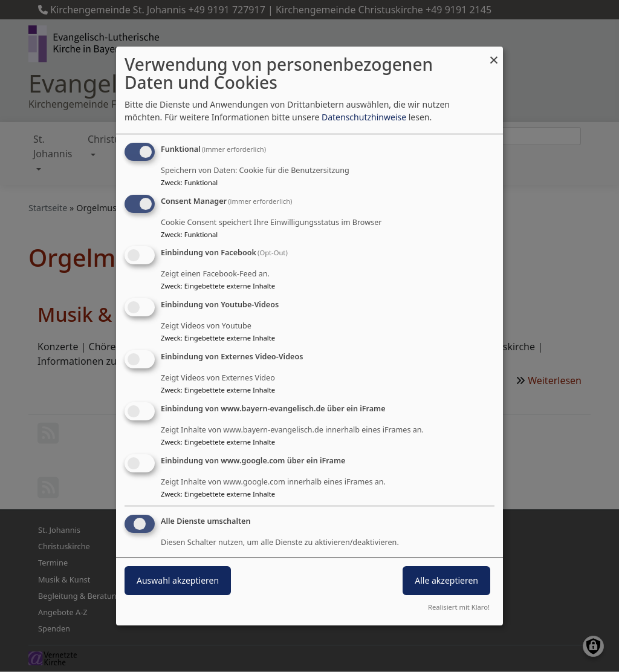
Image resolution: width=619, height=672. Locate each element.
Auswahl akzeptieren (178, 581)
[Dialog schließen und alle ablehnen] (494, 54)
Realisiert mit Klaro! (459, 607)
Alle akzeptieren (446, 581)
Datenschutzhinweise (364, 117)
